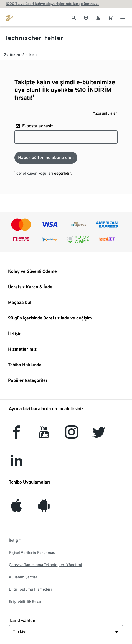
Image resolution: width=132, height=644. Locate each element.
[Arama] (74, 17)
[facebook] (16, 435)
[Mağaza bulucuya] (86, 17)
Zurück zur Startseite (21, 55)
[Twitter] (99, 435)
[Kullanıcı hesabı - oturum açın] (98, 17)
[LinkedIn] (16, 464)
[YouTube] (44, 435)
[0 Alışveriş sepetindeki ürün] (110, 17)
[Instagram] (72, 435)
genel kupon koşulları (35, 173)
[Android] (44, 509)
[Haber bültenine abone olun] (46, 158)
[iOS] (16, 509)
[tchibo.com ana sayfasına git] (9, 17)
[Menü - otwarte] (123, 17)
